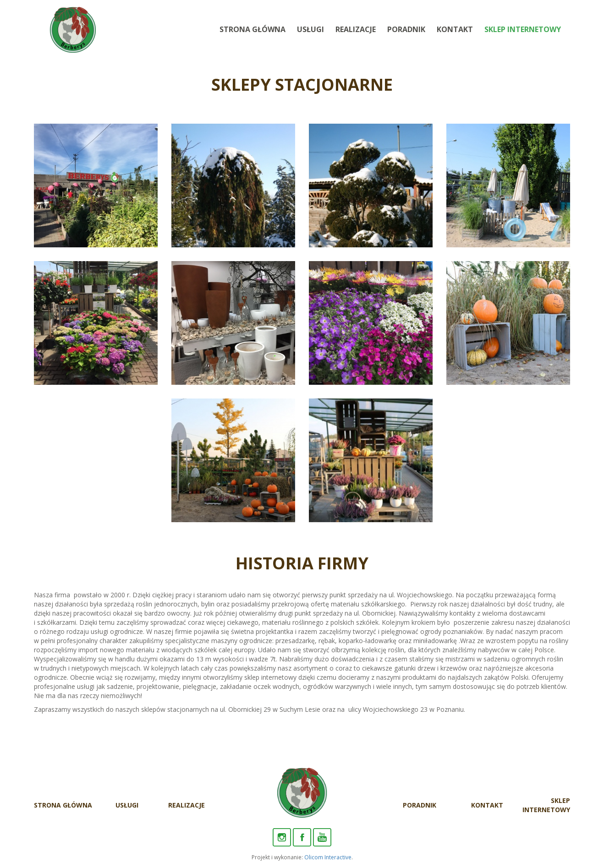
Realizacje (356, 29)
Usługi (310, 29)
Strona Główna (253, 29)
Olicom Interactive (328, 857)
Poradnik (406, 29)
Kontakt (455, 29)
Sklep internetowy (523, 29)
